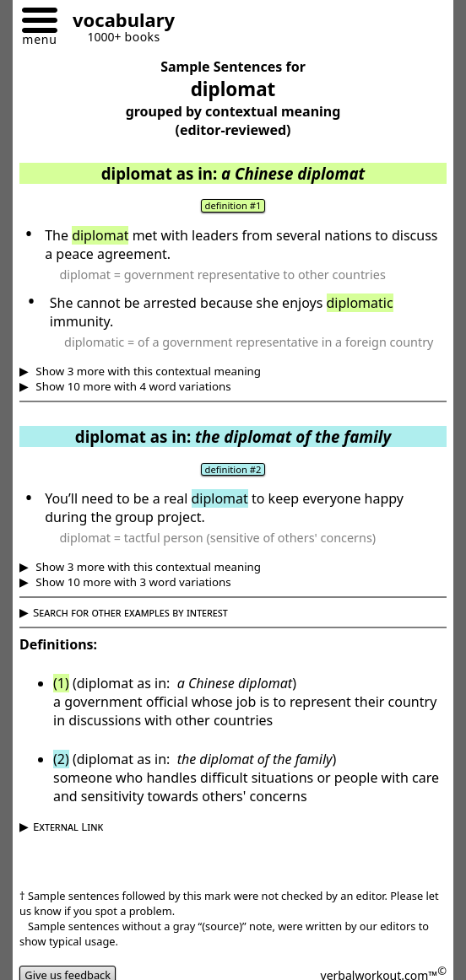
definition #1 (233, 205)
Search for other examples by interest (130, 612)
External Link (68, 827)
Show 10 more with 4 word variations (132, 386)
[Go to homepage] (117, 22)
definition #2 (233, 469)
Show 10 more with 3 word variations (132, 582)
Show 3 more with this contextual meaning (147, 371)
